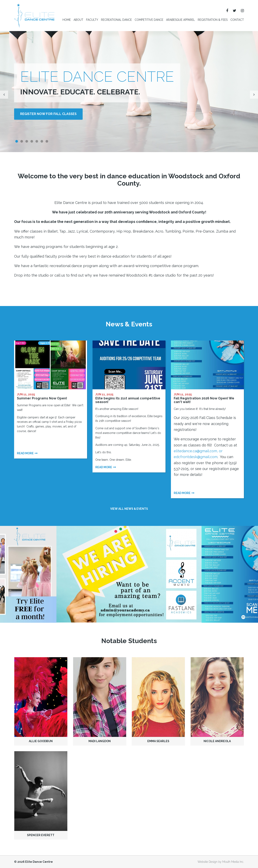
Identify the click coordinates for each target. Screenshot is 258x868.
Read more (25, 453)
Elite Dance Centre (39, 862)
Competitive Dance (149, 20)
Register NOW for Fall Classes (48, 114)
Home (67, 20)
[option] (129, 574)
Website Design (208, 862)
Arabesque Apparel (180, 20)
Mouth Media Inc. (233, 862)
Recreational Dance (116, 20)
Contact (237, 20)
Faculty (92, 20)
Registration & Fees (213, 20)
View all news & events (129, 509)
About (78, 20)
